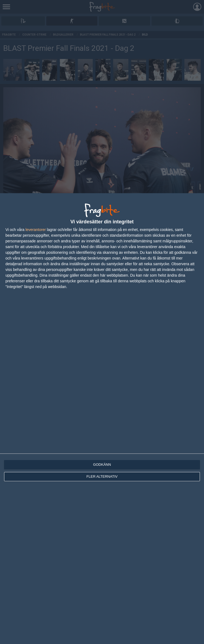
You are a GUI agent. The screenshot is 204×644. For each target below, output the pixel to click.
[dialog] (102, 419)
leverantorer (36, 230)
